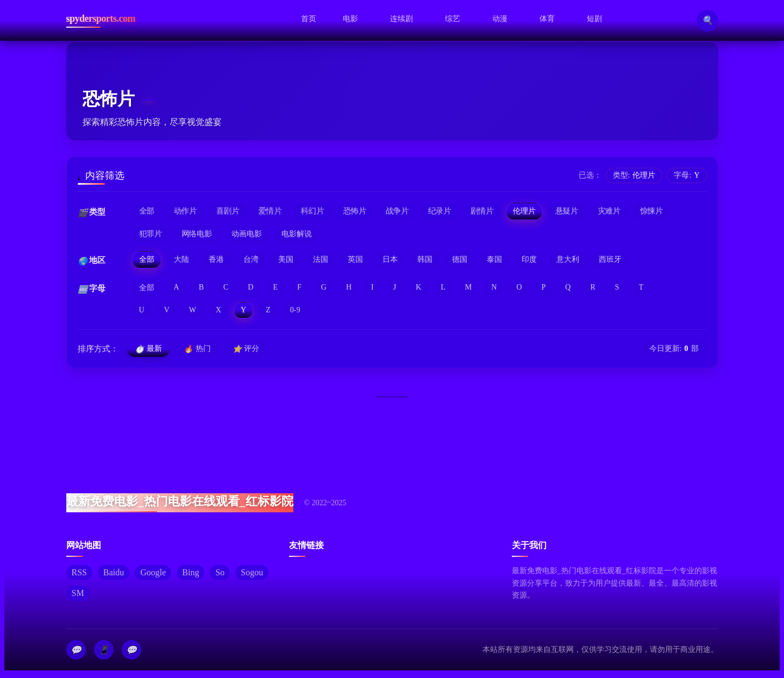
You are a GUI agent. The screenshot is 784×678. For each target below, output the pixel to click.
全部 (146, 211)
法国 (321, 259)
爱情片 (270, 211)
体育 (547, 18)
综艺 (453, 19)
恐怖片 (355, 211)
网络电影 (197, 234)
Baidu (114, 573)
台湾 (251, 259)
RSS (79, 573)
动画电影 (247, 234)
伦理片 (524, 211)
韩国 (425, 259)
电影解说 (297, 234)
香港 (216, 259)
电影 (350, 19)
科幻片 (312, 211)
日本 (390, 259)
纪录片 (440, 211)
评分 (246, 349)
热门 (197, 349)
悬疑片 (567, 211)
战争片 (397, 211)
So (220, 573)
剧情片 (482, 211)
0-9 (295, 310)
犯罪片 (150, 234)
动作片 (185, 211)
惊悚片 (651, 211)
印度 (529, 259)
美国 (286, 259)
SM (78, 594)
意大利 (568, 259)
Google (153, 573)
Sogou (252, 573)
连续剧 (402, 19)
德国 (460, 259)
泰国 (494, 259)
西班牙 (610, 259)
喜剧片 (228, 211)
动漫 (500, 19)
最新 (148, 349)
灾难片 (609, 211)
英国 (355, 259)
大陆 (181, 259)
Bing (190, 573)
